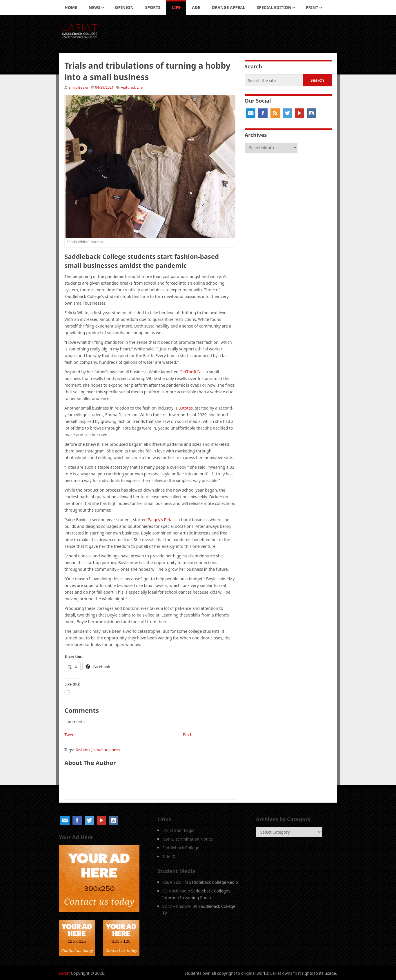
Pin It (188, 735)
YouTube (299, 113)
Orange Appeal (228, 7)
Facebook (263, 113)
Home (71, 7)
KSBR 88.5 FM (175, 882)
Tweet (70, 735)
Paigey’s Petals (162, 520)
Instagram (312, 113)
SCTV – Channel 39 (180, 906)
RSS (275, 113)
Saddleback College (181, 848)
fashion (83, 750)
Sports (153, 7)
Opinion (124, 7)
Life (176, 7)
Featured (128, 87)
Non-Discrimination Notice (188, 839)
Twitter (287, 113)
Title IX (169, 856)
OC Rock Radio (176, 891)
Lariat (64, 973)
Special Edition (274, 7)
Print (312, 7)
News (95, 7)
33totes (186, 408)
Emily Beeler (78, 87)
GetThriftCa (190, 372)
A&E (196, 7)
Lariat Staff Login (179, 830)
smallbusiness (107, 750)
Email (251, 113)
